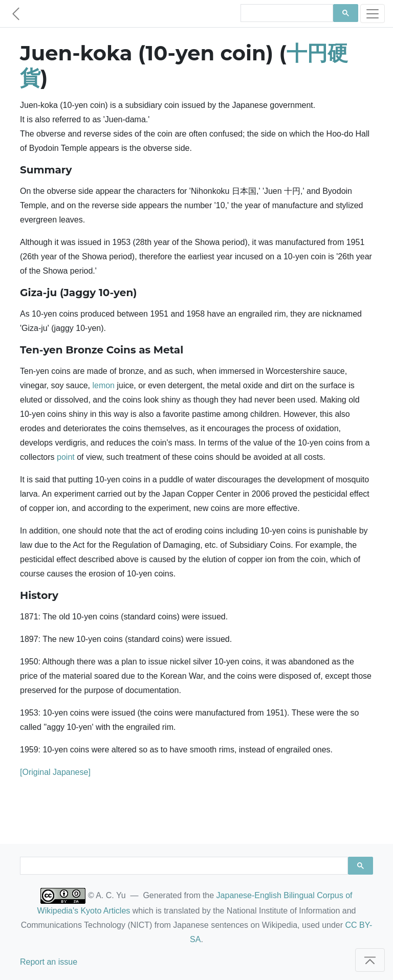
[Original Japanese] (55, 772)
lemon (103, 385)
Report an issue (49, 962)
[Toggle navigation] (373, 14)
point (66, 457)
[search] (286, 13)
